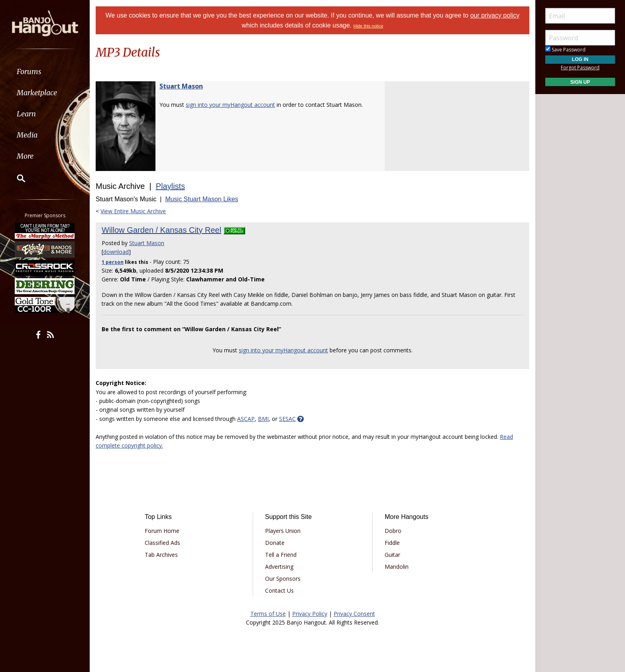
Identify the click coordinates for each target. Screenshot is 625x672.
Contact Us (279, 590)
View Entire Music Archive (133, 211)
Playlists (170, 186)
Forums (29, 72)
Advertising (279, 567)
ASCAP (246, 419)
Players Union (283, 531)
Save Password (565, 50)
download (116, 252)
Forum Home (162, 531)
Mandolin (397, 567)
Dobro (393, 531)
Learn (26, 114)
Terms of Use (268, 614)
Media (27, 135)
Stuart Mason (181, 86)
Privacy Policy (310, 614)
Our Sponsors (283, 579)
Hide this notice (368, 26)
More (25, 156)
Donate (275, 543)
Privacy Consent (354, 614)
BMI (263, 419)
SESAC (287, 419)
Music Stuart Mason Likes (201, 199)
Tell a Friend (281, 555)
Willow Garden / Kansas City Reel (161, 230)
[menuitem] (45, 72)
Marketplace (37, 93)
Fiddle (392, 543)
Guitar (392, 555)
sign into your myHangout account (230, 105)
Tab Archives (161, 555)
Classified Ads (162, 543)
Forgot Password (580, 68)
